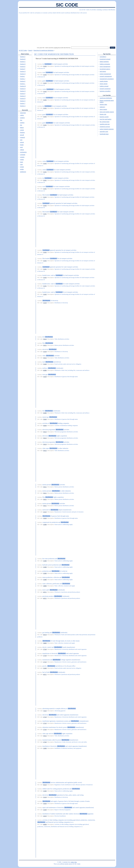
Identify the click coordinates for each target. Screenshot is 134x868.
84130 (45, 785)
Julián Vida (74, 862)
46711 (45, 592)
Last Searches (107, 95)
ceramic (22, 157)
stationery (102, 107)
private (22, 167)
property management (106, 76)
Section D (23, 64)
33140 (45, 810)
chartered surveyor (105, 127)
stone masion (103, 109)
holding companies (105, 64)
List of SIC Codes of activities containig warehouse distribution (97, 10)
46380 (45, 370)
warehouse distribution (106, 98)
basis (22, 162)
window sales (103, 105)
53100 (45, 364)
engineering (23, 152)
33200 (45, 748)
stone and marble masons (107, 112)
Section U (23, 106)
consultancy (103, 57)
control (22, 130)
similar (22, 169)
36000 (45, 586)
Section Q (23, 96)
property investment (105, 89)
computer (23, 155)
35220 (45, 377)
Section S (23, 101)
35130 (45, 303)
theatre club (103, 114)
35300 (45, 524)
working (22, 123)
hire (21, 120)
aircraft (22, 135)
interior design (104, 84)
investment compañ (105, 59)
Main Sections (25, 54)
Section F (23, 69)
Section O (23, 91)
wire (21, 140)
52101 (45, 125)
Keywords (25, 110)
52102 (45, 100)
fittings (22, 128)
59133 (45, 432)
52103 (45, 66)
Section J (23, 79)
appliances (23, 172)
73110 (45, 711)
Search (30, 50)
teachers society (104, 117)
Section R (23, 99)
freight (22, 145)
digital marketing (104, 62)
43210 (45, 816)
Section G (23, 71)
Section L (23, 84)
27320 (45, 742)
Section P (23, 94)
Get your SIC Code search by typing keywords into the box (54, 48)
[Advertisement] (67, 29)
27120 (45, 649)
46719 (45, 635)
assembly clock (104, 132)
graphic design (104, 81)
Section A (23, 57)
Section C (23, 62)
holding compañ (104, 86)
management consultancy (107, 79)
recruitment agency (105, 69)
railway (22, 150)
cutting (22, 115)
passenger (23, 113)
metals (22, 160)
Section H (23, 74)
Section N (23, 89)
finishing (22, 133)
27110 (45, 662)
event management (105, 67)
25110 (45, 512)
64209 (45, 824)
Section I (23, 76)
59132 (45, 339)
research (23, 137)
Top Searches (107, 54)
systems (22, 118)
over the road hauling (105, 119)
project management (105, 74)
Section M (23, 86)
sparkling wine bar (105, 124)
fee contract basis (105, 122)
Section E (23, 67)
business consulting (105, 91)
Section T (23, 103)
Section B (23, 59)
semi (21, 147)
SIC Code (67, 5)
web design (103, 71)
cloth (21, 165)
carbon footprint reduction (107, 129)
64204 (45, 425)
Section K (23, 81)
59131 (45, 345)
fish (21, 125)
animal (22, 142)
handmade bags (104, 134)
